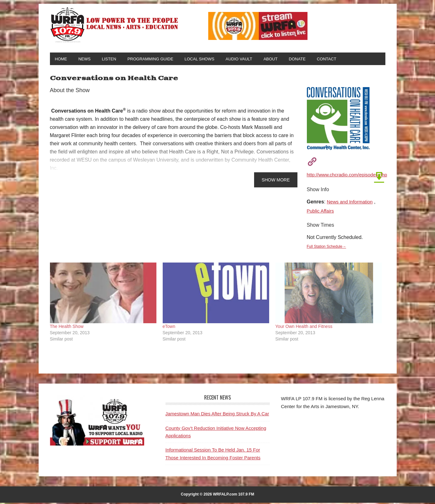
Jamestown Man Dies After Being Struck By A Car (217, 415)
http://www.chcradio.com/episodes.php (350, 176)
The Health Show (67, 328)
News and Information (351, 203)
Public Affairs (321, 212)
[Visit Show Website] (310, 162)
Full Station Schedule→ (328, 248)
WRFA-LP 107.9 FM (115, 25)
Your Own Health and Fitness (304, 328)
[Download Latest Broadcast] (377, 177)
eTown (169, 328)
